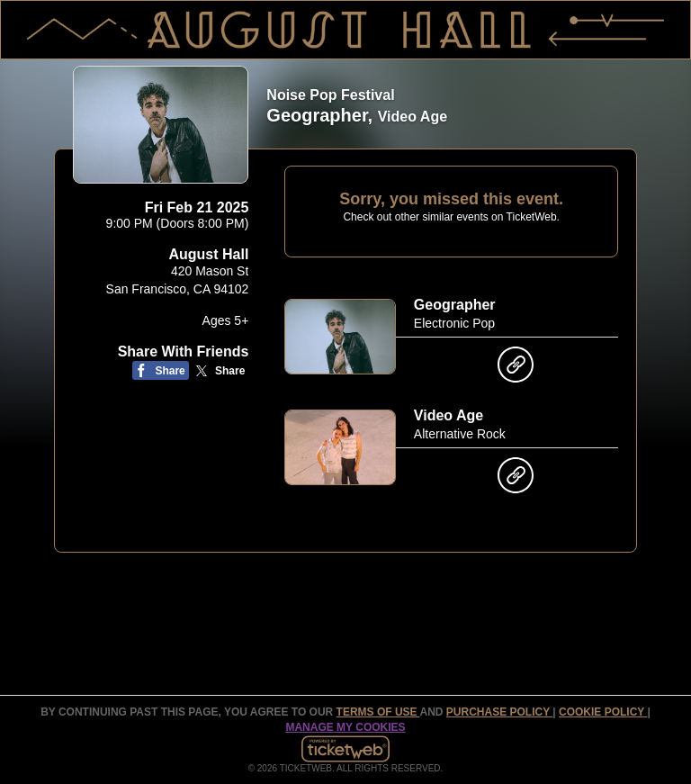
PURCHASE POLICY (499, 712)
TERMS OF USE (378, 712)
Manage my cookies (345, 727)
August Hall (208, 254)
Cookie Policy (603, 712)
